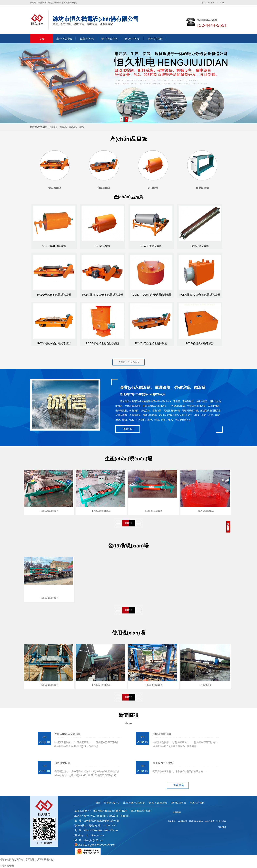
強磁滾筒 (63, 127)
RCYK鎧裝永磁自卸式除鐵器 (54, 343)
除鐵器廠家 (210, 821)
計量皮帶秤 (221, 821)
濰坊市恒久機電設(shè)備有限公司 (110, 811)
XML (222, 3)
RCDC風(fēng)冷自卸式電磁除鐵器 (103, 295)
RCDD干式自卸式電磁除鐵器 (54, 295)
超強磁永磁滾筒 (200, 246)
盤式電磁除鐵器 (206, 511)
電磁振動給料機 (196, 821)
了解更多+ (128, 429)
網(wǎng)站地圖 (208, 3)
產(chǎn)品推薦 (129, 197)
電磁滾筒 (73, 127)
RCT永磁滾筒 (103, 246)
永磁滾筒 (54, 127)
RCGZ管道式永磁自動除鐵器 (103, 343)
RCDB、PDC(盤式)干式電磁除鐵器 (151, 295)
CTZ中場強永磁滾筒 (54, 246)
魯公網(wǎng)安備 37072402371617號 (97, 845)
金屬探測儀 (206, 685)
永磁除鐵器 (182, 821)
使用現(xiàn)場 (132, 39)
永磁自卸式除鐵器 (154, 511)
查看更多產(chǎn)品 (128, 362)
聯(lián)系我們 (155, 39)
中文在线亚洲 (7, 866)
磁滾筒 (82, 127)
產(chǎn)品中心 (64, 39)
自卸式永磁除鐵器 (49, 598)
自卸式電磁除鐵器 (49, 511)
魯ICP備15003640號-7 (141, 811)
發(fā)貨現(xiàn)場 (109, 40)
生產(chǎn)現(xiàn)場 (87, 40)
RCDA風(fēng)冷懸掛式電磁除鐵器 (200, 295)
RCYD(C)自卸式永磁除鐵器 (151, 343)
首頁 (42, 39)
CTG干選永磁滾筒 (151, 246)
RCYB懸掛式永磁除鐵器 (200, 343)
